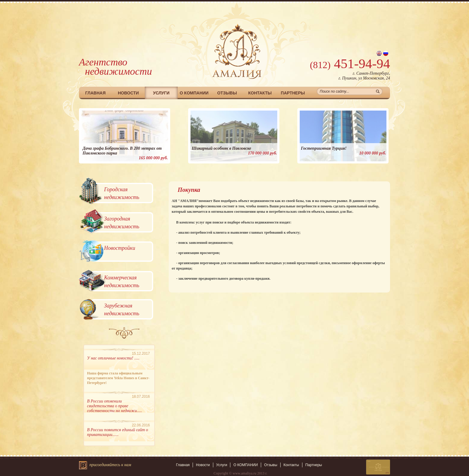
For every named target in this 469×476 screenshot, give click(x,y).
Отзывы (227, 93)
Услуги (161, 93)
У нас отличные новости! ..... (113, 358)
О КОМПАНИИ (194, 93)
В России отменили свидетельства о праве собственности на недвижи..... (115, 406)
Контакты (260, 93)
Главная (95, 93)
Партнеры (293, 93)
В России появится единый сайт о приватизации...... (118, 432)
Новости (128, 93)
